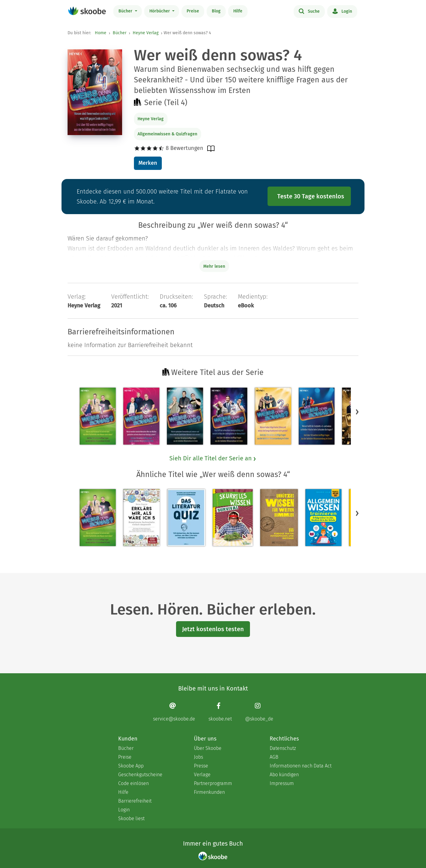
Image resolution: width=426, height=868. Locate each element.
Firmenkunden (209, 792)
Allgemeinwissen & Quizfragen (167, 134)
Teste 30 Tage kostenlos (311, 196)
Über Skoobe (208, 748)
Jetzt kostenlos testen (213, 629)
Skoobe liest (131, 818)
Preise (193, 11)
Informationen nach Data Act (301, 766)
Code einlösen (133, 783)
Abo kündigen (284, 775)
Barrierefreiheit (135, 801)
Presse (201, 766)
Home (101, 33)
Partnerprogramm (213, 783)
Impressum (282, 783)
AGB (274, 757)
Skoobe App (131, 766)
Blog (216, 11)
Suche (309, 11)
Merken (148, 163)
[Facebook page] (220, 712)
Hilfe (238, 11)
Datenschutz (283, 748)
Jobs (198, 757)
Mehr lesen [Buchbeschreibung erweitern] (214, 266)
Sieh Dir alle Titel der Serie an (213, 458)
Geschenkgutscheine (140, 775)
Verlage (202, 775)
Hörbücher (160, 11)
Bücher (126, 11)
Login (342, 11)
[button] (357, 412)
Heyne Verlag (146, 33)
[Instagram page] (259, 712)
